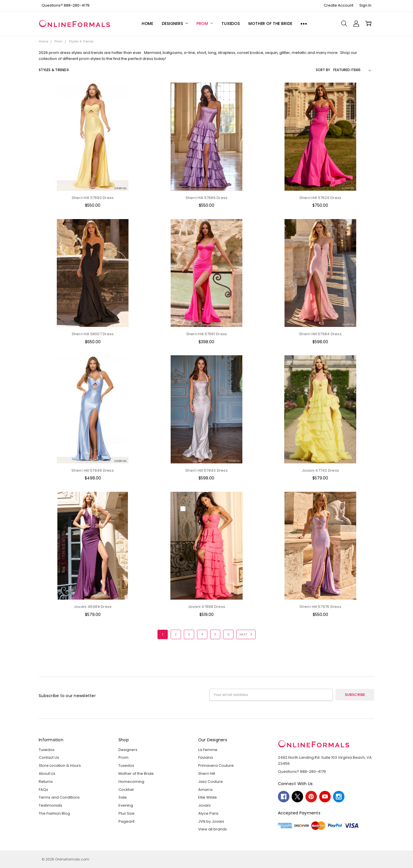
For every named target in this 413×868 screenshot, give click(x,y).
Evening (126, 805)
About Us (47, 774)
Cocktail (126, 790)
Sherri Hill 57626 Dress (321, 198)
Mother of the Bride (270, 24)
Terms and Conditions (59, 797)
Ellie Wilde (208, 797)
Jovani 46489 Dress (93, 607)
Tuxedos (231, 24)
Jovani (204, 805)
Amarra (205, 790)
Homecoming (131, 782)
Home (147, 24)
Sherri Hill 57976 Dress (320, 607)
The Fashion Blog (54, 813)
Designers (175, 24)
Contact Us (49, 757)
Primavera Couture (216, 765)
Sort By (323, 70)
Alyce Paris (208, 813)
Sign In (365, 5)
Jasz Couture (211, 782)
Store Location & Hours (60, 765)
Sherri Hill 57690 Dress (93, 198)
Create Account (339, 5)
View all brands (213, 829)
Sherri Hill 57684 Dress (320, 334)
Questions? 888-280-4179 (66, 5)
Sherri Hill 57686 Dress (207, 198)
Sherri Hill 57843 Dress (206, 470)
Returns (46, 782)
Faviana (205, 757)
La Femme (208, 750)
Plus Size (126, 813)
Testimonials (50, 805)
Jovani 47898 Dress (207, 607)
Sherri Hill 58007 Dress (93, 334)
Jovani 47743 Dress (321, 470)
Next (247, 634)
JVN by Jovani (211, 821)
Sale (123, 797)
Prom (205, 24)
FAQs (43, 790)
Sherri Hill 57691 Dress (207, 334)
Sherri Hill (207, 774)
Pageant (126, 821)
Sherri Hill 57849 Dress (93, 470)
